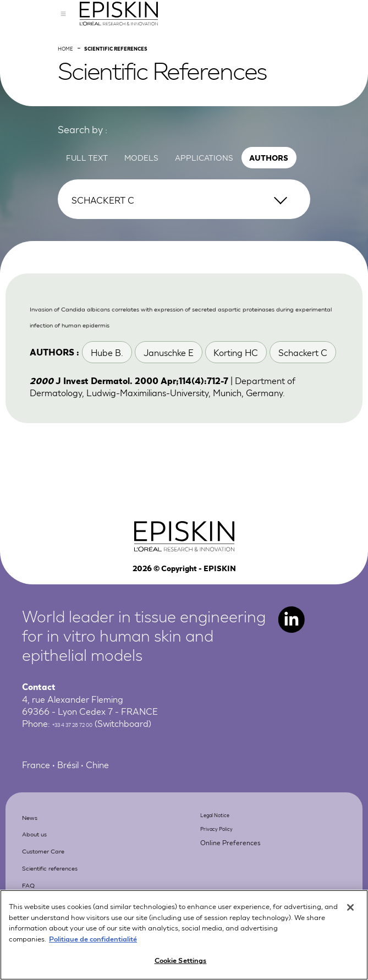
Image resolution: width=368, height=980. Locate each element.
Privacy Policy (228, 880)
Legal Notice (226, 866)
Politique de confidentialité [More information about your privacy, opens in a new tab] (93, 941)
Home (71, 83)
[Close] (350, 910)
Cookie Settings (181, 963)
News (37, 867)
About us (46, 885)
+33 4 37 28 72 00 (90, 776)
